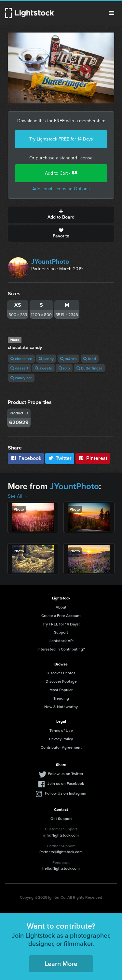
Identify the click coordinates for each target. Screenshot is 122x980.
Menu (112, 13)
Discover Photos (61, 673)
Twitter (60, 458)
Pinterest (93, 458)
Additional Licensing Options (61, 189)
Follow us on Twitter (66, 774)
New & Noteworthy (61, 707)
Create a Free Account (61, 616)
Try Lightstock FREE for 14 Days (61, 139)
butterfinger (89, 368)
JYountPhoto (50, 261)
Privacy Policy (61, 739)
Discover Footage (61, 681)
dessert (19, 368)
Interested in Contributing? (61, 649)
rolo (64, 368)
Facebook (26, 458)
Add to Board (61, 215)
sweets (43, 368)
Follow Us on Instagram (66, 793)
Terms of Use (61, 730)
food (90, 359)
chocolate (21, 359)
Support (61, 632)
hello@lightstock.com (61, 868)
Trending (61, 698)
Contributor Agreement (61, 747)
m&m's (68, 359)
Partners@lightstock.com (61, 852)
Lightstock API (61, 641)
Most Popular (61, 690)
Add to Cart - (61, 173)
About (61, 607)
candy (46, 359)
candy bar (21, 378)
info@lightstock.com (61, 835)
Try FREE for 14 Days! (61, 624)
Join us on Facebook (66, 783)
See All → (18, 496)
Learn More (61, 964)
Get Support (61, 819)
